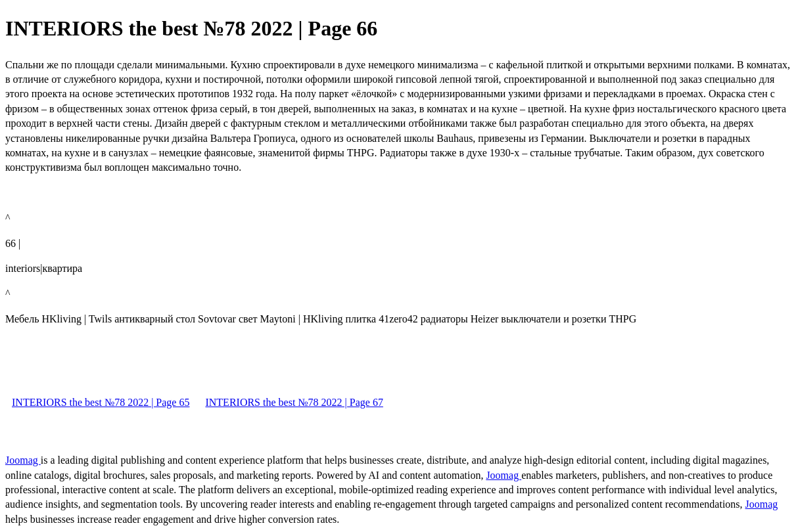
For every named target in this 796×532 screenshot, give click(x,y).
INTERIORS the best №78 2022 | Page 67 (294, 402)
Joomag (23, 460)
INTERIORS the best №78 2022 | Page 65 (101, 402)
